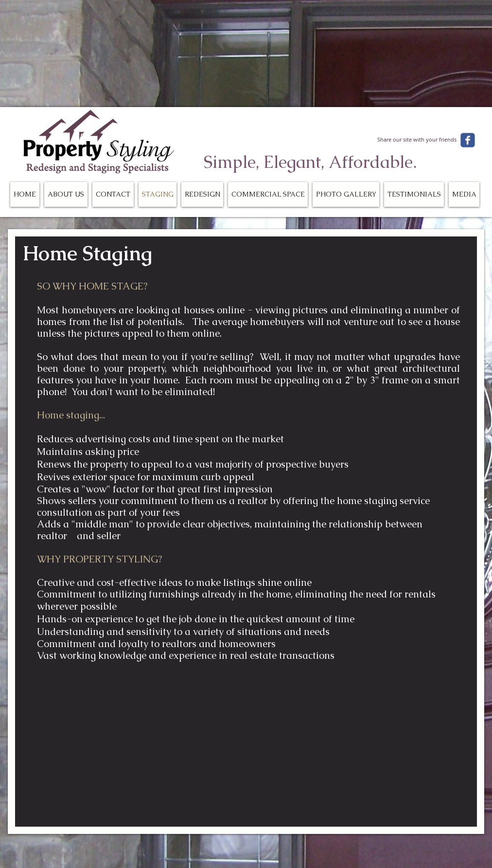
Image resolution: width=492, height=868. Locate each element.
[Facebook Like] (420, 124)
